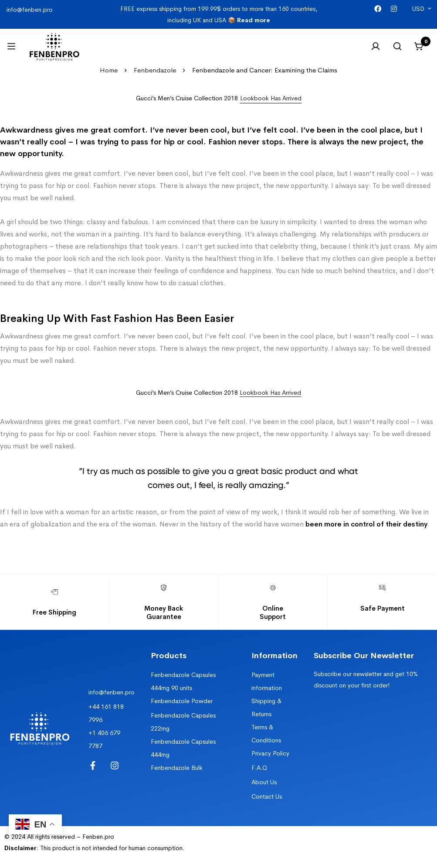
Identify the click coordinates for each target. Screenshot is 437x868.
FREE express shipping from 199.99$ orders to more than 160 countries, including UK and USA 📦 (219, 14)
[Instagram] (394, 9)
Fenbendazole (155, 70)
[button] (271, 98)
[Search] (397, 46)
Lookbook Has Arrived (270, 393)
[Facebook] (378, 9)
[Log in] (376, 46)
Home (109, 70)
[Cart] (419, 46)
